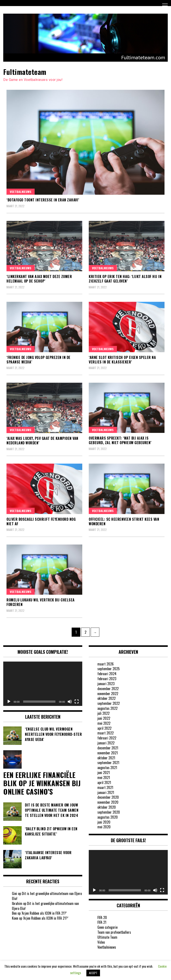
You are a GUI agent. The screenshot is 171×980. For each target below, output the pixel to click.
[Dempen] (70, 702)
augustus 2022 (107, 708)
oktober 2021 (106, 758)
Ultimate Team (107, 937)
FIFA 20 (102, 917)
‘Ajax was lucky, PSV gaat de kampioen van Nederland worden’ (42, 441)
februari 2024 (107, 674)
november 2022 (108, 694)
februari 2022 (107, 738)
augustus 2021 (107, 768)
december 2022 (108, 689)
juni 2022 (104, 718)
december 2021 (108, 748)
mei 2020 (104, 827)
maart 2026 (106, 664)
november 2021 (108, 753)
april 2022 (104, 728)
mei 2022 (104, 723)
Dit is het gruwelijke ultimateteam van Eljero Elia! (47, 896)
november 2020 (108, 802)
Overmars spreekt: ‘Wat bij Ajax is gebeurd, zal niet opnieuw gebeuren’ (120, 440)
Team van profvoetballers (114, 932)
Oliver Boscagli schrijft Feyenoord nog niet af (41, 521)
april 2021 (104, 782)
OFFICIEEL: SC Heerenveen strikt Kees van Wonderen (124, 521)
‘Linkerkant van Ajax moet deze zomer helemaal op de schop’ (39, 279)
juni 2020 (104, 822)
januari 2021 (106, 792)
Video (101, 942)
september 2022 (109, 703)
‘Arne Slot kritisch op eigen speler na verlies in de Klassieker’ (122, 360)
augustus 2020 (108, 817)
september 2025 (109, 669)
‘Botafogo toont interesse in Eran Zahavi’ (43, 200)
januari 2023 (106, 684)
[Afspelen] (9, 702)
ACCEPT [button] (93, 973)
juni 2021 (104, 773)
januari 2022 (106, 743)
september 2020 (109, 812)
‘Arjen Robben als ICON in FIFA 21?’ (44, 913)
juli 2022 (103, 713)
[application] (43, 684)
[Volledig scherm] (77, 702)
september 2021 (108, 763)
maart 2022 (106, 733)
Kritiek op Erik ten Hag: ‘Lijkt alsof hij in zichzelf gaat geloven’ (125, 279)
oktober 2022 (106, 698)
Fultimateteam (25, 72)
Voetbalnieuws (21, 192)
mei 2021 (104, 778)
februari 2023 (107, 679)
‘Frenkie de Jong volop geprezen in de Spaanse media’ (39, 360)
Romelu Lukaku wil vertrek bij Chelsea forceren (41, 602)
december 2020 (108, 797)
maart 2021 (105, 787)
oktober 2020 (107, 807)
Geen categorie (107, 927)
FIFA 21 (102, 922)
